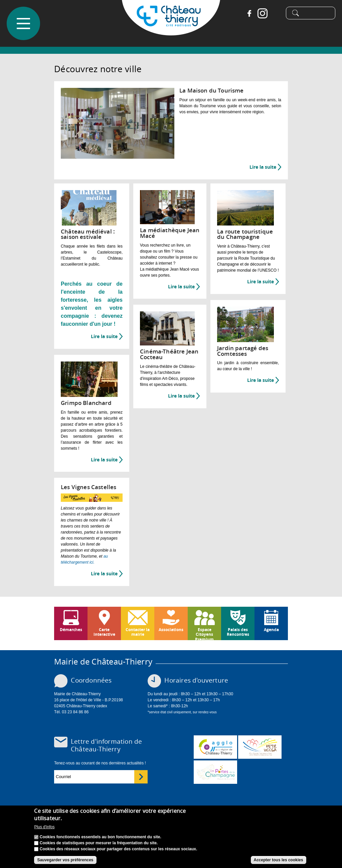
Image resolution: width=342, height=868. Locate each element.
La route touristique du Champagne (245, 234)
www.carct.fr (215, 747)
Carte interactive (104, 632)
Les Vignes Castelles (89, 487)
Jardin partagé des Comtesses (243, 351)
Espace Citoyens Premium (204, 633)
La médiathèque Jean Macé (170, 233)
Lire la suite (265, 167)
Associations (171, 630)
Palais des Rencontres (238, 632)
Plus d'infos (44, 827)
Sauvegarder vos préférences (65, 860)
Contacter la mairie (138, 632)
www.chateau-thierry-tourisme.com (215, 772)
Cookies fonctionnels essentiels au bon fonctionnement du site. (101, 837)
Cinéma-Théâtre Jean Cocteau (169, 354)
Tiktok (273, 13)
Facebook (246, 13)
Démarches (71, 630)
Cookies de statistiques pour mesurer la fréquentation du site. (99, 843)
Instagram (260, 13)
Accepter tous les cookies (279, 860)
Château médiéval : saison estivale (88, 234)
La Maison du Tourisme (212, 90)
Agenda (271, 630)
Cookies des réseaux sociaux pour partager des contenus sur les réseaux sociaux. (119, 849)
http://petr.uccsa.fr (260, 747)
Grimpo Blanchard (86, 403)
